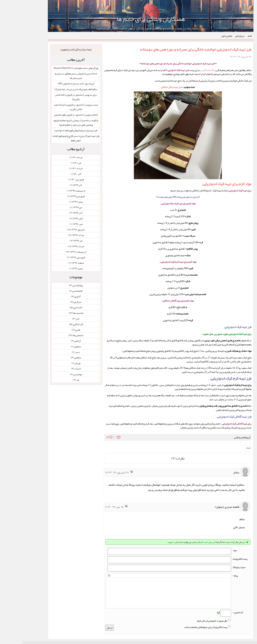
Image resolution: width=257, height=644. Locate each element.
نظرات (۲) (156, 458)
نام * (213, 550)
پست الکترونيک (218, 559)
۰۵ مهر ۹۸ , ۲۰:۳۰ (92, 507)
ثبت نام (182, 542)
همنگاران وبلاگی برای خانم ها (129, 19)
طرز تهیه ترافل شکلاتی (149, 87)
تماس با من (205, 36)
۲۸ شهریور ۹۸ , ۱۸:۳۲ (95, 472)
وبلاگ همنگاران (187, 70)
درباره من (218, 36)
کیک (226, 448)
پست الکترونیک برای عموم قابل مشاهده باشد (184, 627)
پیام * (213, 576)
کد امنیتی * (216, 612)
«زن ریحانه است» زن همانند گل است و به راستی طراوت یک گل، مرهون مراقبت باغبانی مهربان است (129, 29)
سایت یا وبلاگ (217, 567)
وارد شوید (150, 542)
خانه (228, 36)
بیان (188, 542)
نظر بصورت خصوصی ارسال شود (190, 621)
